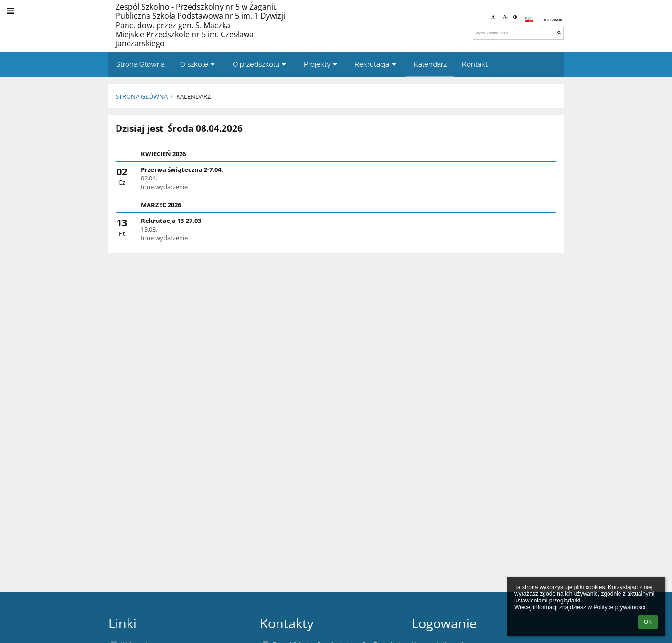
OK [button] (648, 622)
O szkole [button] (199, 64)
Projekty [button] (322, 64)
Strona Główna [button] (140, 64)
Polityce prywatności (619, 607)
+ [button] (494, 17)
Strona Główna (142, 96)
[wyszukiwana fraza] (518, 33)
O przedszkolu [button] (261, 64)
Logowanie (552, 20)
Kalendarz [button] (430, 64)
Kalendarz (193, 96)
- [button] (505, 17)
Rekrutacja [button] (376, 64)
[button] (529, 20)
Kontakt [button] (475, 64)
